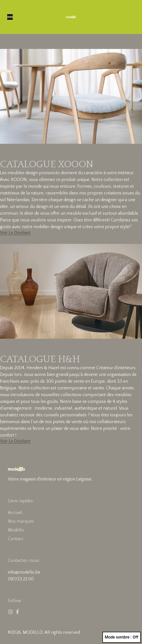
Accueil (15, 513)
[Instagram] (10, 612)
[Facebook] (17, 612)
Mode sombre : (122, 637)
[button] (10, 17)
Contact (16, 539)
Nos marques (21, 521)
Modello (16, 530)
